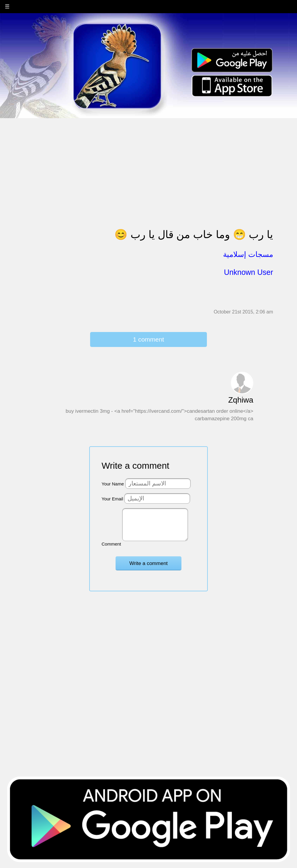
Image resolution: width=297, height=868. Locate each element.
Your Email (112, 499)
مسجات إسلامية (248, 254)
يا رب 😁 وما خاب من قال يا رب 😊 (194, 234)
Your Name (113, 484)
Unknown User (248, 272)
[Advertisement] (148, 161)
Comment (111, 544)
